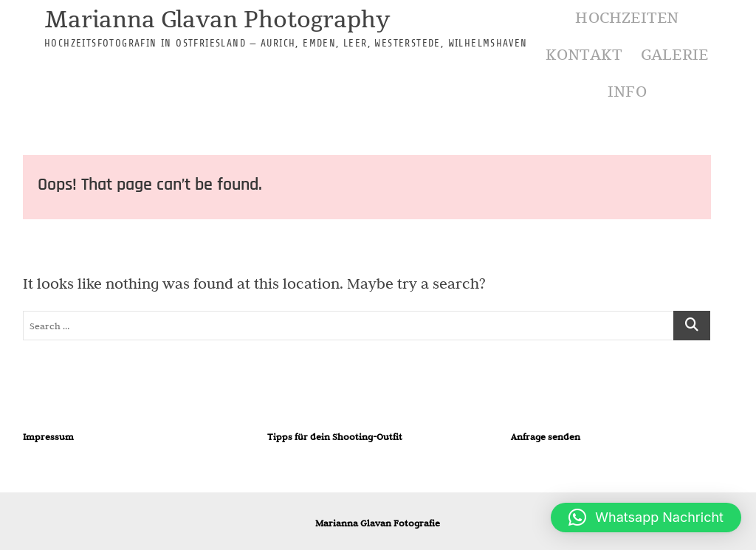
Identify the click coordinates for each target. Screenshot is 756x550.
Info (627, 92)
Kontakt (584, 55)
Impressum (48, 436)
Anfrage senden (546, 436)
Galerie (674, 55)
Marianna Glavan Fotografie (378, 523)
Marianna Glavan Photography (217, 21)
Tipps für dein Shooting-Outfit (335, 436)
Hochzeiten (627, 18)
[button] (646, 518)
